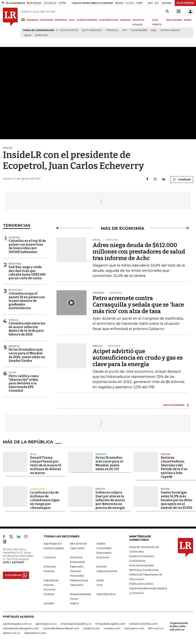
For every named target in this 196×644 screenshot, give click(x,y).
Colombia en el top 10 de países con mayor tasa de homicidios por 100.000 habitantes (27, 246)
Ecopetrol (42, 35)
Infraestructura (79, 580)
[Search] (167, 11)
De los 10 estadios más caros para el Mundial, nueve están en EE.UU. (109, 463)
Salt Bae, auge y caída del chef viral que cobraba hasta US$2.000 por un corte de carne (27, 273)
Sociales (49, 603)
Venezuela (112, 30)
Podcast (49, 594)
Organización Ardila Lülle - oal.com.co (179, 626)
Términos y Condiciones (144, 570)
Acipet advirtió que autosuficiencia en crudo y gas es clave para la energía (138, 358)
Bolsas (165, 489)
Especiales (77, 566)
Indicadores (51, 580)
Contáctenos (137, 560)
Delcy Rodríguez (92, 30)
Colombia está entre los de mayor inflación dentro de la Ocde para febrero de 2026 (27, 329)
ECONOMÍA (47, 20)
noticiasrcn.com (134, 628)
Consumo (50, 557)
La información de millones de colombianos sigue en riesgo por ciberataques (45, 500)
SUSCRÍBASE (185, 3)
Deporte (14, 346)
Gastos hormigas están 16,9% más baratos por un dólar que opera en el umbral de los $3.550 (177, 500)
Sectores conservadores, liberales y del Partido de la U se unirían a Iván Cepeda (174, 467)
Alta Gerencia (78, 543)
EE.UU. (33, 454)
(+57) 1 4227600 (13, 562)
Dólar (28, 35)
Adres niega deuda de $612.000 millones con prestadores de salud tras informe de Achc (139, 252)
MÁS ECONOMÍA (174, 405)
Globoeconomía (107, 571)
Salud (12, 372)
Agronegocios (53, 543)
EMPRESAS (61, 20)
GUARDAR (182, 179)
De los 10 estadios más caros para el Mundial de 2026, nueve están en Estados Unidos (27, 355)
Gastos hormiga (170, 30)
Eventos (101, 566)
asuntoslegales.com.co (17, 623)
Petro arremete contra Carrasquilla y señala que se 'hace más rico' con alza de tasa (138, 305)
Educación (15, 290)
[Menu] (24, 20)
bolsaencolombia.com (143, 623)
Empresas (50, 566)
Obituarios (77, 584)
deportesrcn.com (35, 633)
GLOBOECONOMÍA (87, 20)
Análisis (101, 543)
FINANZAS (33, 20)
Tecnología (38, 489)
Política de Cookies (141, 583)
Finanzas (49, 571)
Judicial (13, 320)
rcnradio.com (112, 628)
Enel (154, 30)
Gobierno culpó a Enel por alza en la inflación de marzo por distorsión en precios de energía (110, 500)
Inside (100, 580)
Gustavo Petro (69, 30)
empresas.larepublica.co (76, 623)
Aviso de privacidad (141, 565)
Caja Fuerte (77, 548)
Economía (103, 557)
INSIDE (188, 20)
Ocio (100, 584)
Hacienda (14, 237)
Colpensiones (139, 30)
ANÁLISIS (125, 20)
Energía (100, 489)
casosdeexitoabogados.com (21, 628)
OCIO (72, 20)
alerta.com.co (12, 633)
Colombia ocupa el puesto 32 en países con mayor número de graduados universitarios (27, 301)
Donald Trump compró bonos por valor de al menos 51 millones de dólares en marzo (46, 465)
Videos (74, 603)
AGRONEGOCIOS (109, 20)
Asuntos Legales (54, 548)
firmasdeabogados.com (110, 623)
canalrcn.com (91, 628)
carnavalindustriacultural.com (61, 628)
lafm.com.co (156, 628)
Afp (125, 30)
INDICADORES (174, 20)
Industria (15, 264)
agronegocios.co (46, 623)
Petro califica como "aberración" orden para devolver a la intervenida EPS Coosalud (24, 383)
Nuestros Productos (142, 556)
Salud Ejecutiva (106, 594)
